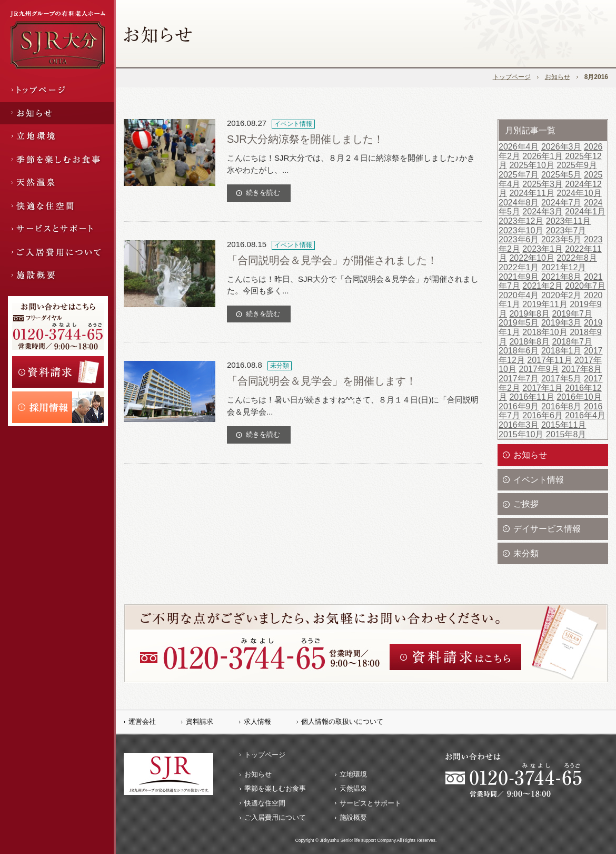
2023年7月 (566, 230)
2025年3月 (543, 184)
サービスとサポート (370, 803)
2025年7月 (519, 175)
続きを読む (263, 193)
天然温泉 (353, 788)
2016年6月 (543, 415)
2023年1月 (543, 249)
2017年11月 (549, 360)
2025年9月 (577, 165)
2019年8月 (529, 314)
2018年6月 (519, 351)
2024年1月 (585, 212)
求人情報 (257, 722)
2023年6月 (519, 239)
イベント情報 (539, 480)
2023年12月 (521, 221)
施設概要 (353, 817)
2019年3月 (562, 323)
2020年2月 (562, 295)
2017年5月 (562, 379)
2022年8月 (577, 258)
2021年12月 (564, 267)
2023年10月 (521, 230)
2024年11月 (531, 193)
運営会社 (142, 722)
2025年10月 (531, 165)
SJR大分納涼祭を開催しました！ (305, 139)
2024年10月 (579, 193)
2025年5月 (562, 175)
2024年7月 (562, 203)
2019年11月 (545, 304)
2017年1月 (543, 388)
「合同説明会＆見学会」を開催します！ (322, 381)
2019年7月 (572, 314)
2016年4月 (585, 415)
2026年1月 (543, 156)
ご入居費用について (275, 817)
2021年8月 (562, 277)
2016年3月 (519, 425)
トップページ (512, 77)
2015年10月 (521, 434)
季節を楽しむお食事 (275, 788)
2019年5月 (519, 323)
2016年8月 (562, 406)
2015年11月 (564, 425)
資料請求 (200, 722)
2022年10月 (531, 258)
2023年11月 (568, 221)
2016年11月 (531, 397)
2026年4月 (519, 147)
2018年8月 (529, 342)
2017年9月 (539, 369)
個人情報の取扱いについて (342, 722)
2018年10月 (545, 332)
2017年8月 (582, 369)
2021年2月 (543, 286)
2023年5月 (562, 239)
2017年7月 (519, 379)
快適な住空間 (265, 803)
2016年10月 (579, 397)
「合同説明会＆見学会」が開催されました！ (332, 260)
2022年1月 (519, 267)
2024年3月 (543, 212)
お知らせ (558, 77)
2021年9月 (519, 277)
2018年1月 (562, 351)
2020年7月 (585, 286)
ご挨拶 (526, 504)
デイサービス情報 (547, 529)
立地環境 (353, 774)
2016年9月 (519, 406)
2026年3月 (562, 147)
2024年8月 (519, 203)
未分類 (526, 553)
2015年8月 (566, 434)
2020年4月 (519, 295)
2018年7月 (572, 342)
